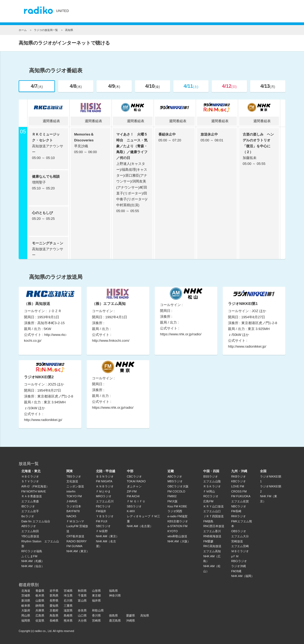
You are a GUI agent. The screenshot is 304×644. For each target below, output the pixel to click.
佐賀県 (40, 621)
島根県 (68, 615)
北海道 (26, 591)
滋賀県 (68, 610)
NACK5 (71, 516)
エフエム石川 (105, 501)
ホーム (23, 30)
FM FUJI (102, 521)
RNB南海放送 (212, 536)
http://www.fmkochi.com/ (111, 341)
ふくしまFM (29, 556)
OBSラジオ (239, 531)
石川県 (68, 601)
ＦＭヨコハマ (75, 521)
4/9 (114, 86)
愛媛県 (131, 615)
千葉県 (82, 595)
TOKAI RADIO (136, 481)
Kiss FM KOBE (177, 506)
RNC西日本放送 (214, 526)
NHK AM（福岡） (243, 576)
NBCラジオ (239, 506)
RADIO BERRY (77, 541)
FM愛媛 (208, 541)
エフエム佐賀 (240, 501)
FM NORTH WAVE (34, 491)
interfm (71, 491)
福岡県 (26, 621)
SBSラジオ (134, 506)
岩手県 (54, 591)
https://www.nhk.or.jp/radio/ (181, 334)
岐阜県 (26, 606)
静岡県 (40, 606)
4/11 (191, 86)
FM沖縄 (236, 571)
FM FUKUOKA (241, 496)
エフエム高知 (212, 551)
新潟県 (26, 601)
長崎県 (54, 621)
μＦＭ (235, 556)
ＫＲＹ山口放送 (213, 506)
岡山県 (26, 615)
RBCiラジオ (239, 561)
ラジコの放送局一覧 (46, 30)
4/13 (268, 86)
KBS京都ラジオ (178, 521)
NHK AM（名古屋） (140, 526)
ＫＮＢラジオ (105, 486)
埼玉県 (68, 595)
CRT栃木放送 (75, 536)
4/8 (76, 86)
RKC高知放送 (212, 546)
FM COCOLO (176, 491)
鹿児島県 (115, 621)
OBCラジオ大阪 (178, 486)
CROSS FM (239, 491)
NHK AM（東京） (78, 551)
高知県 (145, 615)
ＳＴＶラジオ (30, 481)
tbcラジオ (28, 516)
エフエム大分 (240, 536)
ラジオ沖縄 (239, 566)
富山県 (82, 601)
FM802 (172, 496)
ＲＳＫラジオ (212, 486)
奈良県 (82, 610)
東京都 (96, 595)
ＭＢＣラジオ (240, 551)
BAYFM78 (73, 511)
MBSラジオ (175, 481)
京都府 (54, 610)
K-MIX (131, 511)
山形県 (96, 591)
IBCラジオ (28, 506)
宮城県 (68, 591)
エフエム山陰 (212, 481)
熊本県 (68, 621)
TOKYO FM (74, 496)
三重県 (68, 606)
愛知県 (54, 606)
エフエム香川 (212, 531)
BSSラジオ (211, 476)
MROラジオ (104, 496)
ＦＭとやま (103, 491)
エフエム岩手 (30, 511)
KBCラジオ (239, 481)
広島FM (208, 501)
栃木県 (40, 595)
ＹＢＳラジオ (105, 516)
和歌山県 (98, 610)
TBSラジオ (74, 476)
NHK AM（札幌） (33, 561)
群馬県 (54, 595)
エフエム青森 (30, 501)
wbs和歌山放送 (177, 536)
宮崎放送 (237, 541)
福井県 (96, 601)
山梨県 (40, 601)
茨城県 (26, 595)
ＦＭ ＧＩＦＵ (136, 501)
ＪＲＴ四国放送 (213, 516)
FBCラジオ (103, 506)
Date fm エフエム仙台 (36, 521)
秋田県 (82, 591)
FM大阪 (173, 501)
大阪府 (26, 610)
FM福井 (101, 511)
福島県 (113, 591)
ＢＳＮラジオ (105, 476)
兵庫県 (40, 610)
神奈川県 (115, 595)
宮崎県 (96, 621)
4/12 (229, 86)
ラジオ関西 (175, 511)
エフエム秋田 (30, 531)
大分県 (82, 621)
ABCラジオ (175, 476)
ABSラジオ (29, 526)
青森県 (40, 591)
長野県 (54, 601)
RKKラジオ (239, 516)
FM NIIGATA (104, 481)
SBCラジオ (103, 526)
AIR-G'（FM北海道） (35, 486)
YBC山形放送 (30, 536)
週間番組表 (48, 121)
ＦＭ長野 (102, 531)
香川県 (96, 615)
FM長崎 (236, 511)
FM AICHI (133, 496)
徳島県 (113, 615)
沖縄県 (131, 621)
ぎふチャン (134, 486)
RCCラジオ (211, 496)
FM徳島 (208, 521)
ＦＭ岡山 (209, 491)
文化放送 (72, 481)
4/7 (37, 86)
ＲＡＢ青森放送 (32, 496)
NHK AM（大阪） (179, 541)
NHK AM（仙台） (33, 566)
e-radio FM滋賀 (177, 516)
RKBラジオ (239, 476)
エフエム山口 (212, 511)
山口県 (82, 615)
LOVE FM (238, 486)
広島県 (40, 615)
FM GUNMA (74, 546)
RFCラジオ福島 (32, 551)
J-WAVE (72, 501)
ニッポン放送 (75, 486)
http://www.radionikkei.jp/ (247, 346)
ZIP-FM (132, 491)
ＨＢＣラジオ (30, 476)
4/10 (152, 86)
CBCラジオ (134, 476)
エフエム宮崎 (240, 546)
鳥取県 (54, 615)
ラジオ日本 (74, 506)
